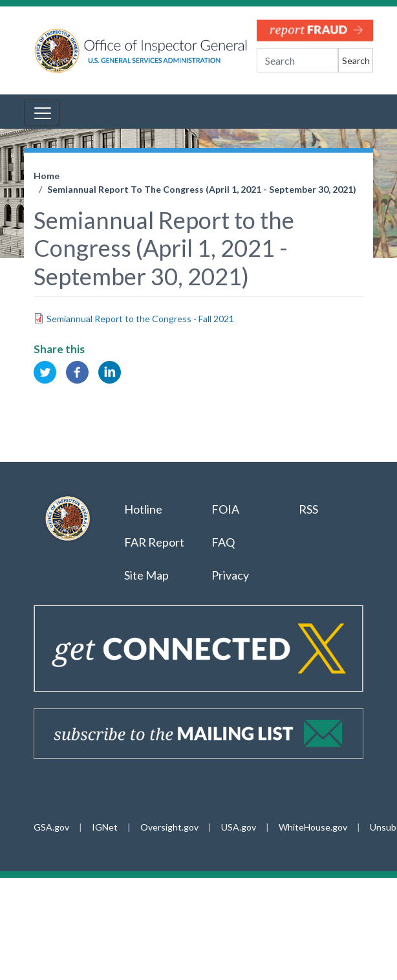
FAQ (223, 542)
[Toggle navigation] (42, 113)
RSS (309, 509)
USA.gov (239, 827)
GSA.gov (51, 827)
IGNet (105, 827)
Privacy (230, 575)
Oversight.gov (169, 827)
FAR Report (154, 542)
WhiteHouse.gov (313, 827)
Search (356, 60)
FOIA (225, 509)
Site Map (146, 575)
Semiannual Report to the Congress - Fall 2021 (140, 319)
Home (47, 176)
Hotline (143, 509)
